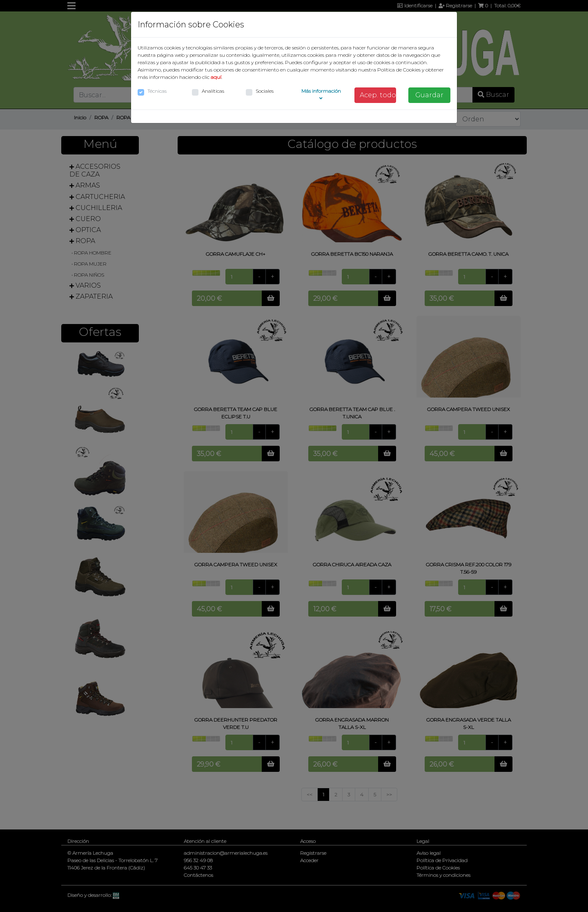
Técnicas (157, 91)
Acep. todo (378, 95)
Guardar (429, 95)
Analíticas (213, 91)
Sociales (265, 91)
